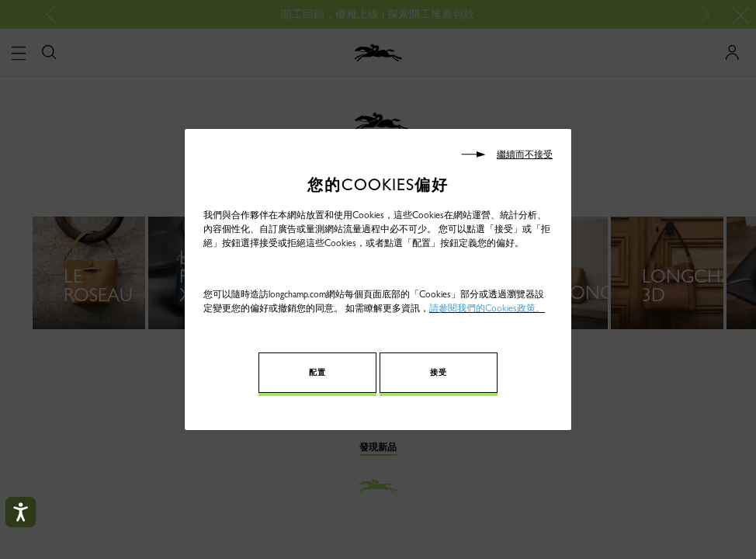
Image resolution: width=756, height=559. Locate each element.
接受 (423, 372)
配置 (333, 372)
